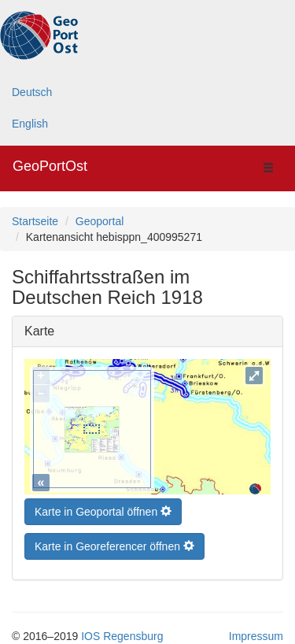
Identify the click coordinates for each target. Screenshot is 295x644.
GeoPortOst (50, 166)
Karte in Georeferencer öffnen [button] (114, 542)
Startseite (35, 221)
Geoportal (100, 221)
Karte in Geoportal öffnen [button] (103, 508)
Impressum (256, 632)
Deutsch (32, 92)
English (30, 124)
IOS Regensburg (122, 632)
